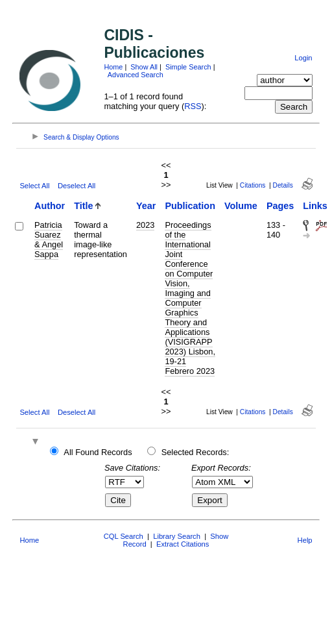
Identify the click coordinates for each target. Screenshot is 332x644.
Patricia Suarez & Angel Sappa (49, 240)
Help (305, 540)
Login (303, 58)
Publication (190, 206)
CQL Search (124, 536)
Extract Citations (183, 544)
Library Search (177, 536)
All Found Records (98, 452)
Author (50, 206)
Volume (241, 206)
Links (315, 206)
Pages (280, 206)
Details (283, 185)
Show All (144, 67)
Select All (34, 186)
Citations (253, 185)
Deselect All (77, 186)
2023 (145, 225)
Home (113, 67)
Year (146, 206)
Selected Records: (196, 452)
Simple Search (188, 67)
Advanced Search (136, 75)
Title (83, 206)
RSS (193, 106)
